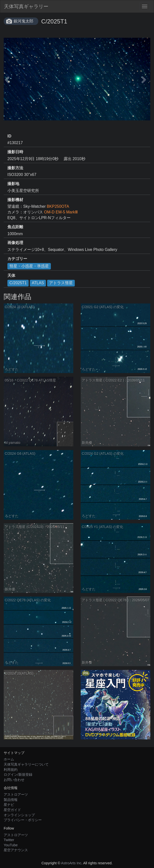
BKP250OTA (58, 206)
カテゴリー (17, 259)
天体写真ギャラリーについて (26, 764)
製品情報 (11, 800)
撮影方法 (15, 168)
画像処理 (15, 243)
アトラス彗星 (61, 283)
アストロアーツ (16, 794)
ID (9, 136)
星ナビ (9, 805)
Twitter (9, 840)
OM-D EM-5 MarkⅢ (61, 212)
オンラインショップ (19, 815)
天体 (11, 275)
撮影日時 (15, 152)
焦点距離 (15, 227)
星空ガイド (12, 810)
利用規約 (11, 770)
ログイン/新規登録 (18, 774)
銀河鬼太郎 (23, 21)
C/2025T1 (18, 283)
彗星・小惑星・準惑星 (29, 266)
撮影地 (13, 184)
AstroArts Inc (71, 863)
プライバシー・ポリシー (23, 820)
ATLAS (38, 283)
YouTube (11, 845)
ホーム (9, 759)
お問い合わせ (14, 780)
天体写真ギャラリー (26, 6)
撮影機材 (15, 200)
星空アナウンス (16, 850)
